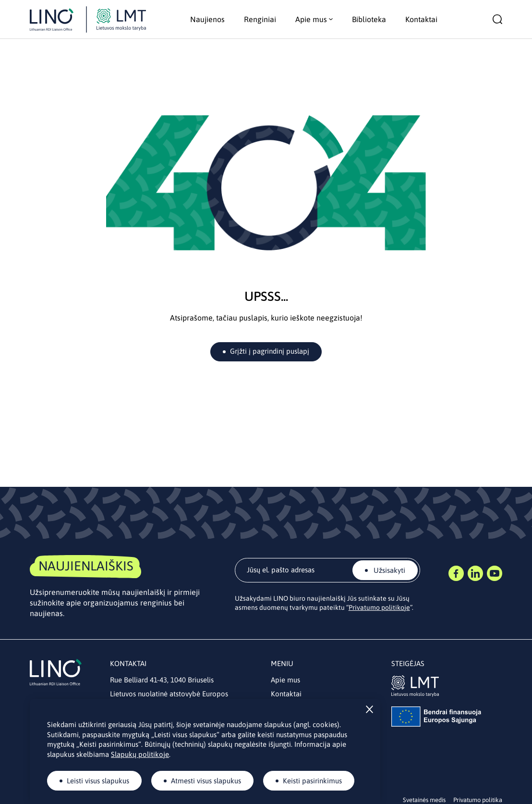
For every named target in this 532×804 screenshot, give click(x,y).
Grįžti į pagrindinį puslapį (270, 351)
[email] (328, 570)
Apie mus (285, 680)
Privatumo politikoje (379, 607)
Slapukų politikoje (140, 754)
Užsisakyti (388, 570)
